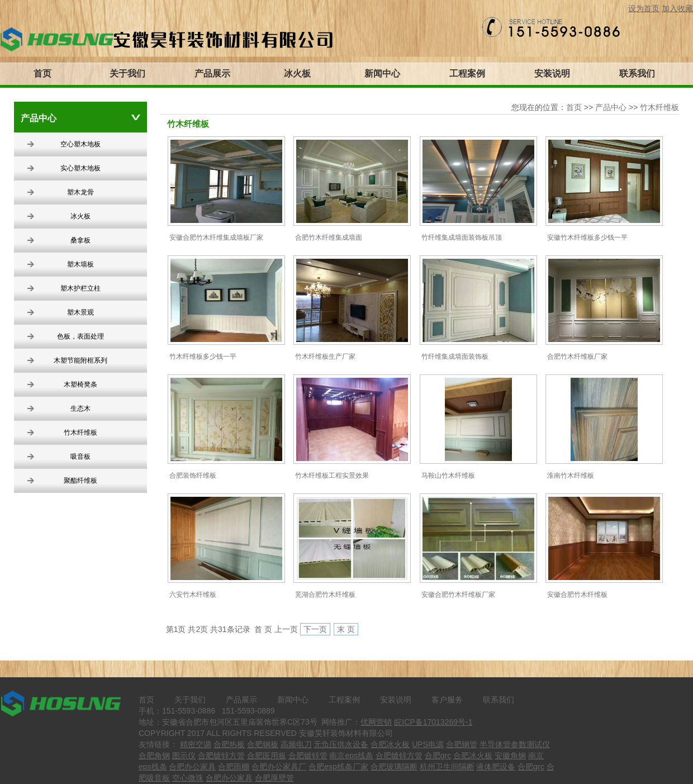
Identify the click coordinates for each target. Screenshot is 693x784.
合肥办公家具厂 (279, 767)
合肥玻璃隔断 (394, 767)
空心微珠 (188, 778)
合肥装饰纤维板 (193, 476)
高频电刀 (296, 744)
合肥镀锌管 (308, 756)
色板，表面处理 (80, 336)
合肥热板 (229, 744)
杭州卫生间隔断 (447, 767)
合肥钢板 (263, 744)
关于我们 (190, 700)
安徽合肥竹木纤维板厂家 (458, 595)
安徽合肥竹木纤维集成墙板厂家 (216, 237)
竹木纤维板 (80, 433)
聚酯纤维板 (80, 481)
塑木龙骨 (80, 192)
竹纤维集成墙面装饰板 (455, 357)
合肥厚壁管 (274, 778)
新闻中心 (293, 700)
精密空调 (196, 744)
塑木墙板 (80, 264)
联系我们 (499, 700)
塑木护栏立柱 (80, 288)
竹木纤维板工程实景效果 (332, 476)
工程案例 (344, 700)
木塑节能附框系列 (80, 360)
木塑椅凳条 (80, 384)
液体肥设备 (496, 767)
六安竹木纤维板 (193, 595)
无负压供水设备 (341, 744)
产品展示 (241, 700)
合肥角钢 (154, 756)
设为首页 (644, 8)
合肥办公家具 (192, 767)
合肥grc (438, 756)
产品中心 (611, 107)
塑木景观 (80, 312)
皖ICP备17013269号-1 (433, 722)
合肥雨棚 (234, 767)
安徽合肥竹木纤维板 (577, 595)
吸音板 (80, 457)
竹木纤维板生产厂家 (325, 357)
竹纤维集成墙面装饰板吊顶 (462, 237)
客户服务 (447, 700)
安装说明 (396, 700)
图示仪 (184, 756)
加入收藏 (677, 8)
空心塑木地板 (80, 144)
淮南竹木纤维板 (571, 476)
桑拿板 (80, 240)
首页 (574, 107)
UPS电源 (428, 744)
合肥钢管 (462, 744)
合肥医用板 (267, 756)
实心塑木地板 (80, 168)
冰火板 (80, 216)
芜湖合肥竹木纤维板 (325, 595)
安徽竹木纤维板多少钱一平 (587, 237)
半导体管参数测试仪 (515, 744)
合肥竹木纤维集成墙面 (329, 237)
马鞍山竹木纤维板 (448, 476)
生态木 (80, 408)
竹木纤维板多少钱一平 (203, 357)
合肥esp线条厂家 (338, 767)
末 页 (346, 629)
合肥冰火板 (390, 744)
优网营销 (376, 722)
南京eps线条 (351, 756)
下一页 (315, 629)
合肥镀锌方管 (221, 756)
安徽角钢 (510, 756)
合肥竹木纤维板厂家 (577, 357)
